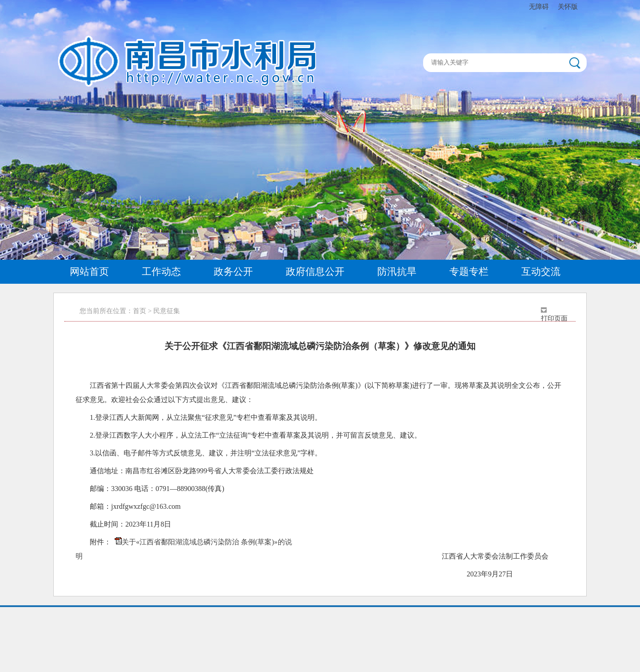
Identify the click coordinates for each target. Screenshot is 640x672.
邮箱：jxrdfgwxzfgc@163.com (135, 506)
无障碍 (539, 7)
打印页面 (554, 318)
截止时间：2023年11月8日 (130, 524)
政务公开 (233, 272)
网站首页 (89, 272)
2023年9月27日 (301, 574)
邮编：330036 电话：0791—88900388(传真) (157, 489)
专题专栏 (469, 272)
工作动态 (161, 272)
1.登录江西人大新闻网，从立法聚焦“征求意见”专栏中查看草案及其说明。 (206, 417)
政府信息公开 (315, 272)
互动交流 (541, 272)
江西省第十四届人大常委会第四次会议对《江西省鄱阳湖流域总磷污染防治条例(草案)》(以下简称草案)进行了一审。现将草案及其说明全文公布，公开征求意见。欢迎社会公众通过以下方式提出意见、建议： (318, 392)
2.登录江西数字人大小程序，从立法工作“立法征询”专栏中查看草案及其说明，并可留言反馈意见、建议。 (256, 435)
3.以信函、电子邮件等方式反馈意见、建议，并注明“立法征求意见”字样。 (206, 453)
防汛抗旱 (397, 272)
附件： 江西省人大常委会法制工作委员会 (312, 549)
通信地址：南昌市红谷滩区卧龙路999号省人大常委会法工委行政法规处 (202, 471)
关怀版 (568, 7)
